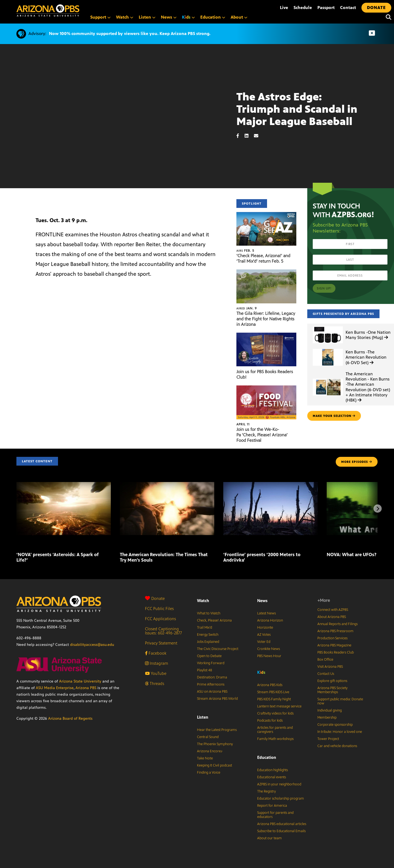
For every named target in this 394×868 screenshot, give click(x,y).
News (169, 17)
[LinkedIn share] (249, 136)
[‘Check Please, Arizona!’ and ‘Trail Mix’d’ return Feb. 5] (266, 215)
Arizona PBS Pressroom (335, 631)
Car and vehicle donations (337, 746)
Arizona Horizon (270, 620)
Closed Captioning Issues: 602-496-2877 (163, 631)
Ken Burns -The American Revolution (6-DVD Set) (366, 357)
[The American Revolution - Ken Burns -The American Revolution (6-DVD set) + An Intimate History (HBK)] (328, 379)
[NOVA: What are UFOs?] (327, 543)
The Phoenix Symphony (215, 744)
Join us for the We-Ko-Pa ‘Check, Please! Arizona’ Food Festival (262, 435)
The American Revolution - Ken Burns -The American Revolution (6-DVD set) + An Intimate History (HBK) (368, 387)
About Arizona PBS (332, 617)
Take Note (205, 758)
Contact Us (326, 674)
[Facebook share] (241, 136)
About (239, 17)
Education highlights (273, 770)
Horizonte (265, 628)
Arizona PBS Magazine (334, 645)
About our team (270, 838)
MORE (357, 462)
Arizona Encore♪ (210, 751)
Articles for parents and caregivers (275, 730)
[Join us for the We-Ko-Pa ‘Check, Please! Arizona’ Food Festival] (266, 388)
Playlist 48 (205, 670)
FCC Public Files (159, 609)
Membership (327, 718)
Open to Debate (209, 656)
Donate (155, 598)
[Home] (71, 11)
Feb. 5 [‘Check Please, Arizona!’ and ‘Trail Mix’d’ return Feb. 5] (245, 251)
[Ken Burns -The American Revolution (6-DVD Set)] (328, 349)
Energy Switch (208, 635)
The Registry (266, 791)
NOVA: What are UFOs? (352, 555)
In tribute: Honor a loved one (340, 732)
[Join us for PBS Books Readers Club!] (266, 336)
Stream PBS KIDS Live (273, 692)
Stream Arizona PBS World (217, 699)
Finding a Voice (209, 773)
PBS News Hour (269, 656)
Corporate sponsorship (335, 725)
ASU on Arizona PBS (212, 692)
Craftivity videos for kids (275, 713)
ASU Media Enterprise (55, 688)
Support (100, 17)
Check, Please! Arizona (214, 620)
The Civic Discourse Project (218, 649)
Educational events (272, 777)
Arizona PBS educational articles (282, 824)
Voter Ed (264, 642)
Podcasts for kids (270, 721)
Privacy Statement (161, 643)
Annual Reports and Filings (337, 624)
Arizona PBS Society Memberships (332, 690)
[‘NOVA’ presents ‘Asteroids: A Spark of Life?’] (64, 485)
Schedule (303, 8)
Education (213, 17)
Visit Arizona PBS (330, 667)
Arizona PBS (86, 688)
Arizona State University (80, 681)
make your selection (334, 416)
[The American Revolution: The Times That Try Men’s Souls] (167, 485)
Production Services (332, 638)
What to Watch (209, 613)
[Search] (387, 17)
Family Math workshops (275, 739)
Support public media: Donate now (340, 701)
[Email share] (259, 136)
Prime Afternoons (211, 684)
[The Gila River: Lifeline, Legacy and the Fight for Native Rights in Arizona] (266, 272)
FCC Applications (160, 619)
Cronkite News (269, 649)
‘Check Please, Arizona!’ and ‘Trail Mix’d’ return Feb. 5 (263, 258)
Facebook (156, 653)
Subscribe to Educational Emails (281, 831)
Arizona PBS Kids (270, 685)
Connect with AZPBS (333, 610)
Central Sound (208, 737)
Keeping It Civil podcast (215, 765)
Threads (155, 683)
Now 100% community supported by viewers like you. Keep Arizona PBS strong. (130, 34)
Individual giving (330, 710)
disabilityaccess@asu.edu (92, 645)
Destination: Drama (212, 677)
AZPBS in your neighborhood (279, 784)
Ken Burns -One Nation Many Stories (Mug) (368, 335)
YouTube (156, 673)
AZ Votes (264, 635)
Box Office (325, 660)
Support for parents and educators (275, 815)
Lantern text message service (279, 706)
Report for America (272, 806)
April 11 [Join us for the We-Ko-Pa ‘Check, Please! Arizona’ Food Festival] (243, 424)
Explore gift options (332, 681)
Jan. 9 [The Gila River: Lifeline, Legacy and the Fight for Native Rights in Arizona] (247, 308)
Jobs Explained (208, 642)
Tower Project (328, 739)
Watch (125, 17)
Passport (326, 8)
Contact (348, 8)
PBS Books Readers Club (336, 652)
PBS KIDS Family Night (274, 699)
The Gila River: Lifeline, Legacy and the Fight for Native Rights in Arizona (266, 319)
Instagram (157, 663)
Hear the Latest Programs (217, 730)
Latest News (266, 613)
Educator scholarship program (281, 799)
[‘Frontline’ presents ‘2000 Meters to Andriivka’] (270, 485)
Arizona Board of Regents (70, 719)
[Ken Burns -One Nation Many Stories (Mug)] (328, 326)
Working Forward (211, 663)
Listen (147, 17)
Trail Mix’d (205, 628)
